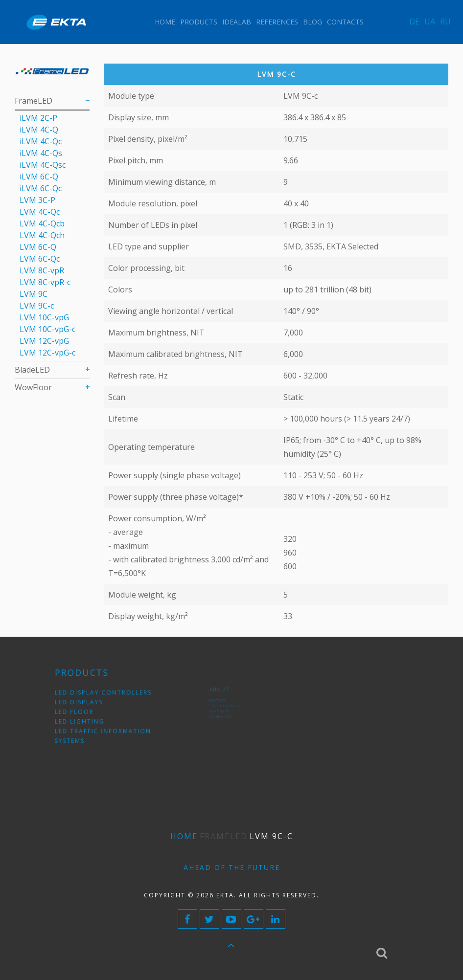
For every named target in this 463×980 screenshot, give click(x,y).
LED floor (85, 712)
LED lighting (89, 718)
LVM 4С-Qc (40, 212)
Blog (313, 22)
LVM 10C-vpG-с (47, 329)
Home (165, 22)
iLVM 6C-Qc (41, 188)
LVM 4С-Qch (42, 235)
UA (430, 22)
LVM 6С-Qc (40, 259)
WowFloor (33, 387)
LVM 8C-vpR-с (45, 282)
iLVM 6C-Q (39, 177)
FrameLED (34, 101)
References (277, 22)
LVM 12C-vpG (44, 341)
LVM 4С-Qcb (42, 223)
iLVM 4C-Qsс (43, 165)
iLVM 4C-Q (39, 130)
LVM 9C (34, 294)
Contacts (345, 22)
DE (414, 22)
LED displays (89, 705)
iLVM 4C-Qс (41, 141)
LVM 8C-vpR (42, 270)
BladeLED (32, 370)
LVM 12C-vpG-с (47, 353)
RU (445, 22)
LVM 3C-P (37, 200)
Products (199, 22)
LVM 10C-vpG (44, 317)
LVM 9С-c (37, 306)
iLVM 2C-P (38, 118)
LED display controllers (106, 697)
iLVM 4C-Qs (41, 153)
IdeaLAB (237, 22)
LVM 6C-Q (38, 247)
